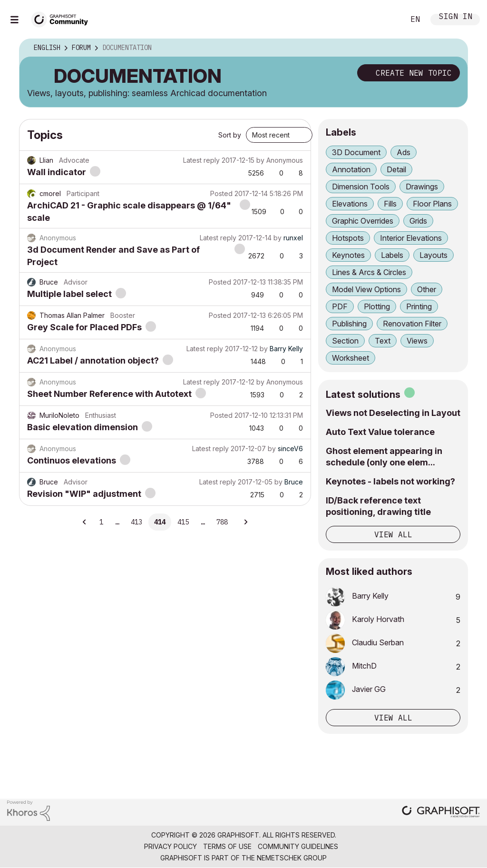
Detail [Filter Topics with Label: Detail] (396, 169)
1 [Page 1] (101, 522)
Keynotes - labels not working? (390, 481)
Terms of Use (227, 846)
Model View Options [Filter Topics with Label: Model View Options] (366, 289)
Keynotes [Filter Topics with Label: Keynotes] (348, 255)
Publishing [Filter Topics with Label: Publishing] (349, 324)
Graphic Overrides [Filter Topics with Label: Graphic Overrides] (363, 221)
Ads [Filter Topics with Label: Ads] (404, 152)
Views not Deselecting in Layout (393, 413)
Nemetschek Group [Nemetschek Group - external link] (292, 858)
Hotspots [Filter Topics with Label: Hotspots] (348, 238)
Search (387, 20)
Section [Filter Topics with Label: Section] (345, 341)
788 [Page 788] (222, 522)
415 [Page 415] (183, 522)
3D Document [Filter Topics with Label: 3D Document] (356, 152)
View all (393, 534)
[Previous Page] (85, 522)
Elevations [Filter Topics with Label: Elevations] (350, 204)
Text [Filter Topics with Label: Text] (383, 341)
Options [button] (454, 48)
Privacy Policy (170, 846)
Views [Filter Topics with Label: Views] (417, 341)
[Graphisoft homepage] (441, 813)
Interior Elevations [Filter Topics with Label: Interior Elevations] (411, 238)
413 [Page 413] (136, 522)
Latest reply (201, 160)
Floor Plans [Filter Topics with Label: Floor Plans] (432, 204)
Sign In (456, 17)
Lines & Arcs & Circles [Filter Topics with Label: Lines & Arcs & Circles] (369, 272)
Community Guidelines (298, 846)
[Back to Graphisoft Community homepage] (63, 18)
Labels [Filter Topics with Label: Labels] (392, 255)
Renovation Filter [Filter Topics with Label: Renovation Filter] (412, 324)
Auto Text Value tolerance (380, 432)
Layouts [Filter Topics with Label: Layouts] (433, 255)
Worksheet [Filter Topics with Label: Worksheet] (351, 358)
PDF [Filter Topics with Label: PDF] (340, 306)
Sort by (230, 135)
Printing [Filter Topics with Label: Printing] (419, 306)
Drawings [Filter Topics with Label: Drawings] (422, 187)
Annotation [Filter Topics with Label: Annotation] (351, 169)
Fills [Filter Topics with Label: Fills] (390, 204)
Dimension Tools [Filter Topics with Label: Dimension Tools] (361, 187)
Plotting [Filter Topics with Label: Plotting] (377, 306)
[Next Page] (245, 522)
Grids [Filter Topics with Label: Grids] (418, 221)
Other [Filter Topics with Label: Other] (427, 289)
